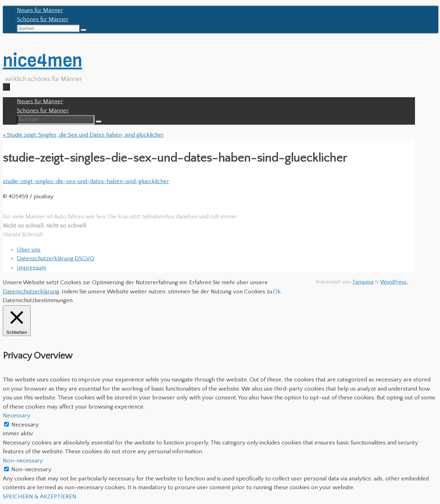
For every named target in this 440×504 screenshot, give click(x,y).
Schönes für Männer (43, 19)
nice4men (42, 60)
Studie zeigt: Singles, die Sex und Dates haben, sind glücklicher (83, 135)
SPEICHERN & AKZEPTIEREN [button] (40, 497)
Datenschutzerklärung (31, 292)
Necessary (25, 425)
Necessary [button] (17, 416)
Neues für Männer (40, 10)
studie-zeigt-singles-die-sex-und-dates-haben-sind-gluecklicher (86, 181)
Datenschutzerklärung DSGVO (56, 259)
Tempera (363, 282)
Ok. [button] (277, 292)
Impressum (32, 268)
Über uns (29, 250)
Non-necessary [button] (23, 461)
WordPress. (394, 282)
